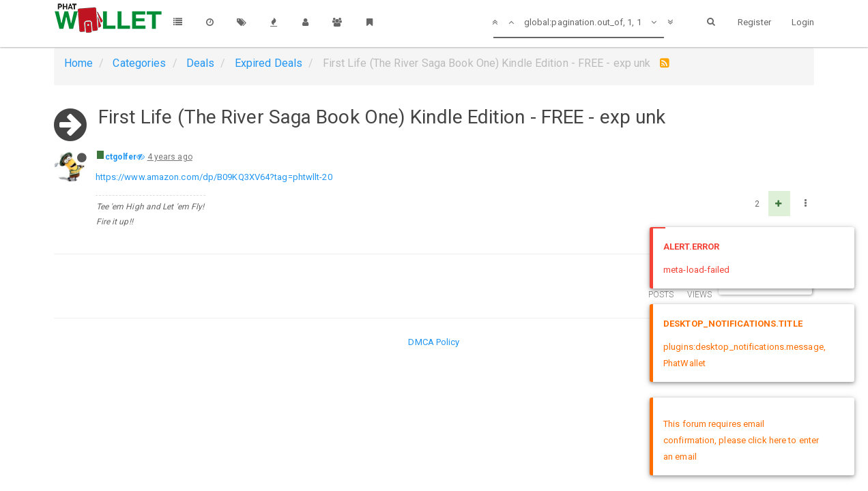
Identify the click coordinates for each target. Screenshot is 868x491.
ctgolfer (121, 157)
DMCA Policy (434, 342)
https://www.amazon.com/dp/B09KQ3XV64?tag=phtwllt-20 (214, 177)
